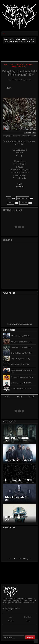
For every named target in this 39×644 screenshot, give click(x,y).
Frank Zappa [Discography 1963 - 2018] (22, 377)
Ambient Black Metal (19, 66)
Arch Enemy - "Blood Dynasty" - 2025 (21, 341)
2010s (12, 65)
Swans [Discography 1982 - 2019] (20, 364)
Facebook (18, 187)
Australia (29, 65)
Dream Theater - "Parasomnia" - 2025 (21, 347)
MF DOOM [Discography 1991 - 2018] (21, 383)
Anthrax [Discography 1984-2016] (20, 336)
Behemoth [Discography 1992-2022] (21, 353)
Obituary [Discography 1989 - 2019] (21, 389)
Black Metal (20, 65)
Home (6, 65)
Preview (19, 184)
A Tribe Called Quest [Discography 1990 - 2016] (22, 371)
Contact (28, 621)
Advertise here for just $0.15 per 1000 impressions (19, 324)
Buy (23, 187)
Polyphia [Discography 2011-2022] (20, 359)
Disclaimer (11, 621)
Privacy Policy (28, 617)
